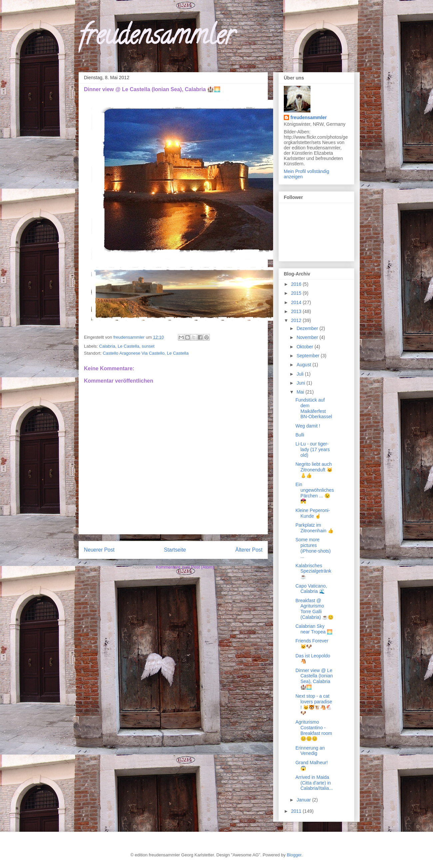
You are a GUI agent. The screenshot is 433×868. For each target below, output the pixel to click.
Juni (301, 383)
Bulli (300, 435)
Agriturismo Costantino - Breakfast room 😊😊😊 (314, 730)
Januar (304, 800)
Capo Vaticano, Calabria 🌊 (311, 589)
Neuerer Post (99, 550)
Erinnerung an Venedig (310, 751)
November (308, 337)
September (308, 356)
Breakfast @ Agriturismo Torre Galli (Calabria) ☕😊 (314, 609)
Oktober (305, 347)
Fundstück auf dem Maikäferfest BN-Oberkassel (314, 408)
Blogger (294, 855)
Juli (301, 374)
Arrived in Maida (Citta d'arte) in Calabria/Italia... (314, 783)
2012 (297, 320)
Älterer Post (249, 550)
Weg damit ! (308, 426)
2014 (297, 302)
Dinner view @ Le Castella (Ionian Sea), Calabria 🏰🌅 (314, 679)
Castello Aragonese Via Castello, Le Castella (146, 353)
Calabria (107, 346)
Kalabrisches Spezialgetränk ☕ (313, 571)
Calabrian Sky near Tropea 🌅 (314, 629)
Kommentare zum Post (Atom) (185, 567)
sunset (148, 346)
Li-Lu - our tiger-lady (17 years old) (313, 449)
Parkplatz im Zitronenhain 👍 (314, 528)
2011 (297, 811)
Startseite (175, 550)
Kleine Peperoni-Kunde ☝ (313, 513)
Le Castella (128, 346)
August (304, 365)
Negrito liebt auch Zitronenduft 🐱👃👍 (314, 470)
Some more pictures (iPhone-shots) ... (313, 548)
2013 (297, 311)
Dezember (308, 328)
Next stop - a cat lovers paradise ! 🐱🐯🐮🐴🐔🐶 (314, 704)
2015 (297, 293)
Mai (301, 392)
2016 (297, 284)
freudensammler (157, 38)
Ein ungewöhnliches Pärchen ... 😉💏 (315, 493)
